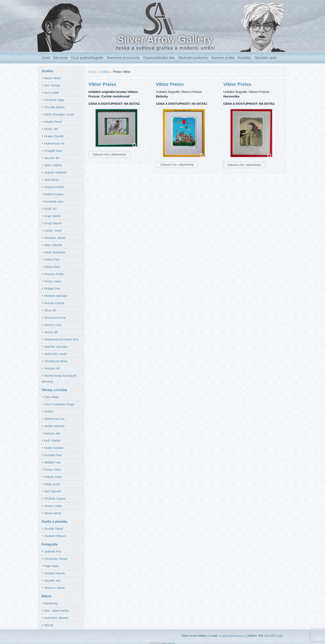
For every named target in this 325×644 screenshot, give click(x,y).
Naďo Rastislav (55, 252)
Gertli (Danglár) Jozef (59, 114)
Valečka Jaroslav (56, 347)
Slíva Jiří (50, 310)
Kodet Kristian (54, 194)
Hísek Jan (51, 129)
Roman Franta (54, 303)
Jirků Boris (51, 180)
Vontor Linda (53, 506)
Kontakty (244, 58)
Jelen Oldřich (53, 165)
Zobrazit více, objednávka (109, 154)
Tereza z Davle (54, 588)
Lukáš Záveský (168, 643)
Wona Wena (53, 513)
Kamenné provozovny (123, 58)
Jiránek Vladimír (55, 172)
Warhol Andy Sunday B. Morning (59, 379)
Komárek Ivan (54, 201)
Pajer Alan (51, 566)
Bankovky (51, 603)
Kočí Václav (52, 440)
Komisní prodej (223, 58)
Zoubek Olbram (55, 536)
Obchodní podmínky (193, 58)
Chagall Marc (53, 151)
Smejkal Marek (54, 573)
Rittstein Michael (56, 296)
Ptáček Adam (53, 477)
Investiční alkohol (56, 618)
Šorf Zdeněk (53, 491)
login (280, 636)
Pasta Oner (52, 267)
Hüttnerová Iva (54, 143)
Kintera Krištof (54, 187)
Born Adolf (51, 93)
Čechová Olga (54, 100)
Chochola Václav (56, 559)
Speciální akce (266, 58)
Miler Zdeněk (53, 245)
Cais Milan (51, 397)
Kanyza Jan (52, 433)
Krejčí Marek (53, 223)
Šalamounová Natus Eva (61, 339)
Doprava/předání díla (159, 58)
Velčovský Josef (55, 354)
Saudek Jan (52, 580)
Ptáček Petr (52, 289)
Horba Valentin (54, 426)
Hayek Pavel (53, 122)
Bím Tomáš (52, 85)
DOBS (49, 411)
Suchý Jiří (51, 332)
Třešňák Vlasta (55, 499)
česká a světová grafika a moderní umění (166, 48)
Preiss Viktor (53, 281)
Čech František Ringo (59, 404)
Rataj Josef (52, 484)
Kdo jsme (60, 58)
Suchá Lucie (53, 325)
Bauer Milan (53, 78)
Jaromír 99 (52, 158)
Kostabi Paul (53, 455)
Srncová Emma (55, 318)
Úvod (46, 58)
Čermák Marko (54, 107)
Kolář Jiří (50, 209)
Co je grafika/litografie (87, 58)
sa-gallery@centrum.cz (232, 636)
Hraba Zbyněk (54, 136)
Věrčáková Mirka (56, 361)
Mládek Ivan (53, 462)
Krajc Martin (53, 216)
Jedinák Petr (53, 551)
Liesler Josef (53, 230)
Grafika (104, 72)
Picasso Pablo (54, 274)
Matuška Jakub (55, 238)
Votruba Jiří (52, 368)
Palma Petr (52, 259)
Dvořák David (54, 529)
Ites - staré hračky (57, 611)
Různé (49, 625)
